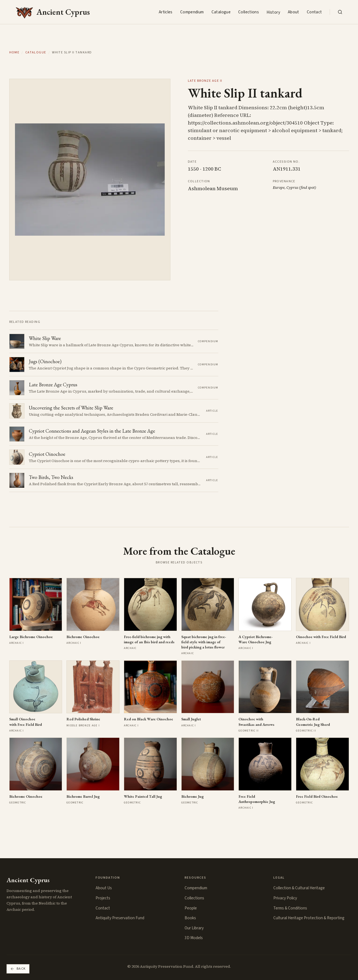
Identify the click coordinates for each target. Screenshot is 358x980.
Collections (249, 12)
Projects (103, 898)
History (273, 12)
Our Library (194, 928)
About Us (104, 888)
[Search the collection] (340, 12)
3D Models (194, 938)
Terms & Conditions (290, 908)
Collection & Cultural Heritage (299, 888)
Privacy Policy (285, 898)
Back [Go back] (18, 969)
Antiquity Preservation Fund (120, 918)
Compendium (192, 12)
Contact (314, 12)
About (293, 12)
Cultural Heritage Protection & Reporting (309, 918)
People (191, 908)
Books (190, 918)
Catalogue (221, 12)
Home (14, 53)
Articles (166, 12)
